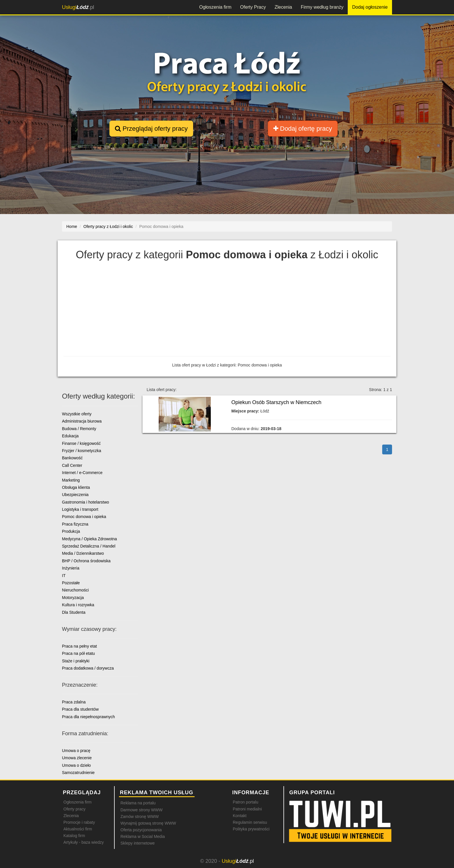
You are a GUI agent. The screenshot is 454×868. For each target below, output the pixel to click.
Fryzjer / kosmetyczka (82, 451)
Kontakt (240, 816)
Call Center (72, 465)
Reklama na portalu (138, 803)
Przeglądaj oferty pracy (151, 129)
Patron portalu (246, 802)
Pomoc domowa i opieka (84, 517)
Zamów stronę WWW (140, 817)
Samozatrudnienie (78, 773)
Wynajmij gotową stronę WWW (148, 823)
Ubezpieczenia (75, 495)
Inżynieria (71, 568)
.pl (78, 7)
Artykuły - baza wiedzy (84, 842)
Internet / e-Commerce (82, 473)
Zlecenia (283, 7)
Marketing (71, 480)
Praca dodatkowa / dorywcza (88, 668)
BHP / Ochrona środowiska (86, 561)
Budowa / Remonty (79, 429)
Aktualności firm (78, 829)
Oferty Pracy (253, 7)
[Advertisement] (227, 310)
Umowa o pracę (76, 751)
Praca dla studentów (80, 709)
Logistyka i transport (80, 509)
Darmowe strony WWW (141, 810)
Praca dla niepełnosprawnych (88, 717)
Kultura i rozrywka (78, 605)
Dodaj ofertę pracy (303, 129)
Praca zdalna (74, 702)
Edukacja (70, 436)
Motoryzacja (73, 598)
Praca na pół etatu (78, 653)
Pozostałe (71, 583)
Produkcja (71, 531)
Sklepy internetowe (138, 843)
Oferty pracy (74, 809)
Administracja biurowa (82, 421)
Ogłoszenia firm (215, 7)
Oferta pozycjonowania (141, 830)
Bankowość (72, 458)
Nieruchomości (75, 590)
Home (72, 226)
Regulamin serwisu (250, 822)
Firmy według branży (322, 7)
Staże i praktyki (76, 661)
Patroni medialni (247, 809)
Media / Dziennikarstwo (83, 553)
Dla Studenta (74, 612)
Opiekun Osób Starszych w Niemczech (276, 402)
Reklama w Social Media (143, 836)
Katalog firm (74, 836)
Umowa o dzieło (76, 765)
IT (64, 576)
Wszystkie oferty (77, 414)
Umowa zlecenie (77, 758)
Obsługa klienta (76, 487)
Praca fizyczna (75, 524)
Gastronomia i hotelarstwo (86, 502)
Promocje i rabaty (79, 822)
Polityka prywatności (251, 829)
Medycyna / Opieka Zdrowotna (89, 539)
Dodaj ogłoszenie (370, 7)
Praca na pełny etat (79, 646)
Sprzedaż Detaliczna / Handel (89, 546)
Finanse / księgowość (81, 443)
